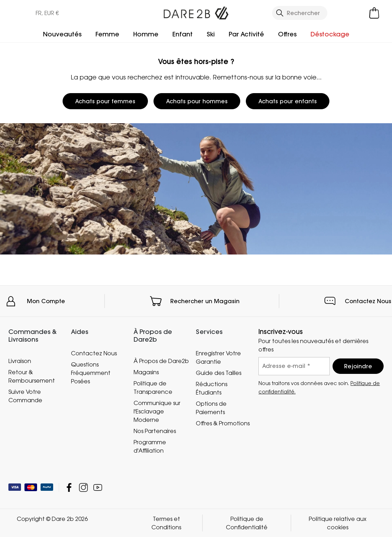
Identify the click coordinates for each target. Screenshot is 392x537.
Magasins (146, 372)
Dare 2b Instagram (83, 487)
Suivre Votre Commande (25, 396)
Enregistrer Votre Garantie (218, 357)
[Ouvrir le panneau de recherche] (300, 13)
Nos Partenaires (155, 431)
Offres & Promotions (223, 423)
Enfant (183, 34)
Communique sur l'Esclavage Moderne (157, 411)
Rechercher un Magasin (205, 301)
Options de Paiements (211, 408)
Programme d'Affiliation (150, 446)
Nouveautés (62, 34)
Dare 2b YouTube (98, 487)
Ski (211, 34)
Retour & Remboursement (32, 376)
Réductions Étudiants (212, 388)
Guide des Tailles (219, 373)
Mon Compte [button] (46, 301)
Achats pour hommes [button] (197, 101)
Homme (146, 34)
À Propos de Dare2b (161, 361)
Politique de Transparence (153, 388)
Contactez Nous (368, 301)
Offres (287, 34)
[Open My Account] (346, 13)
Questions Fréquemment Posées (91, 373)
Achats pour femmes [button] (105, 101)
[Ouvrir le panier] (374, 13)
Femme (107, 34)
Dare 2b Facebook (69, 487)
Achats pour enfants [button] (288, 101)
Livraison (20, 361)
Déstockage (330, 34)
